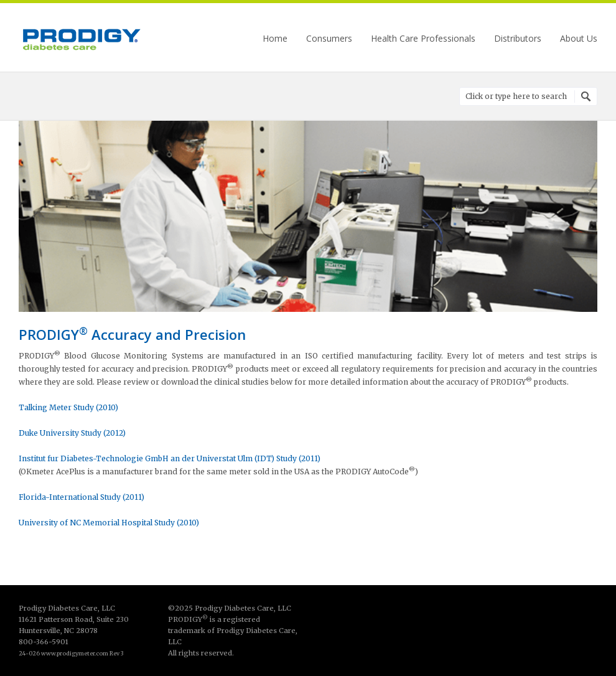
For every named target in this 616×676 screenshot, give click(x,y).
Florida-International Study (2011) (82, 497)
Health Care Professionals (423, 39)
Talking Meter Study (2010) (68, 407)
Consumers (329, 39)
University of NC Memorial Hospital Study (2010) (109, 523)
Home (275, 39)
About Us (579, 39)
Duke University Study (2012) (72, 433)
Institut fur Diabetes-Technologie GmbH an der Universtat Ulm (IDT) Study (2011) (170, 458)
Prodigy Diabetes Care (81, 39)
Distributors (518, 39)
